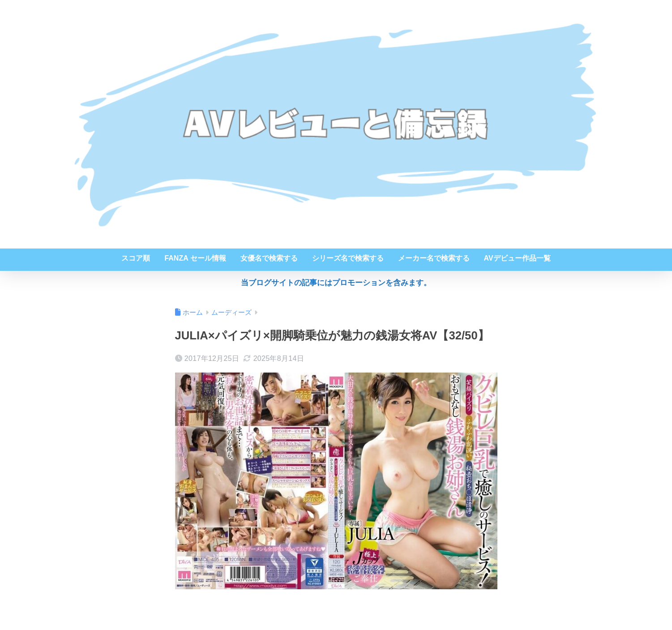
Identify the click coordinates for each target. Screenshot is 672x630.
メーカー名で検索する (434, 258)
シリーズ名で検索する (348, 258)
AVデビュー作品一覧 (517, 258)
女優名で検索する (269, 258)
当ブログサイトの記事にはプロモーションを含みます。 (336, 283)
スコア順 (136, 258)
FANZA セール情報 (195, 258)
